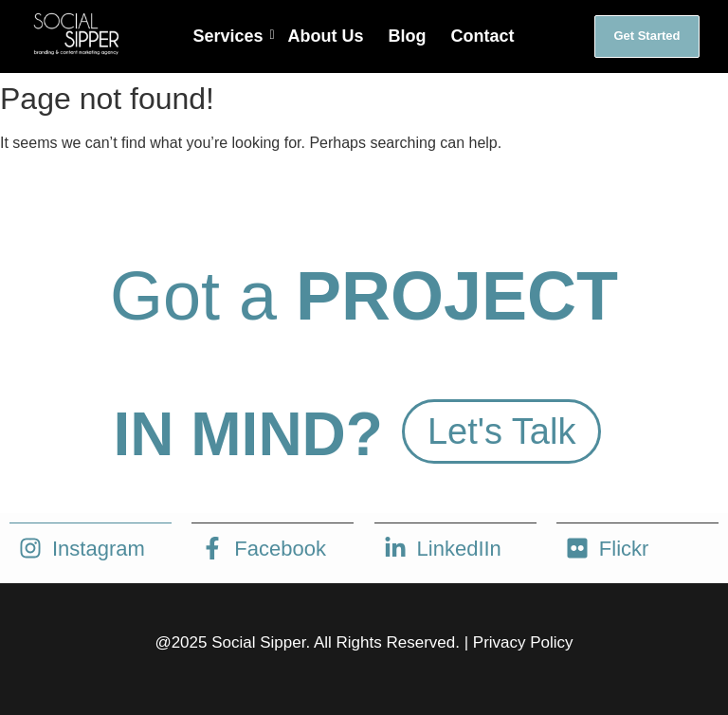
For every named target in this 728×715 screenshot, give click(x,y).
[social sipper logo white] (75, 33)
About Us (326, 36)
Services (230, 36)
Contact (483, 36)
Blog (408, 36)
